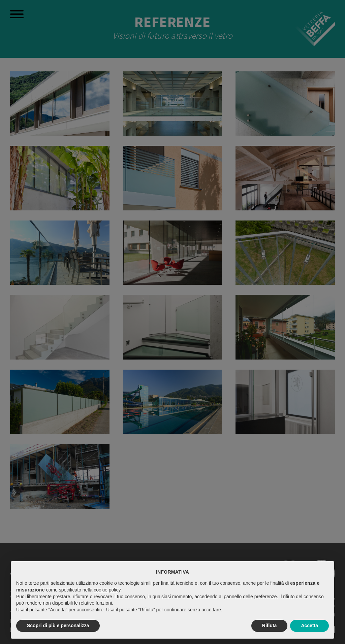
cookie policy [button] (107, 590)
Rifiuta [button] (270, 625)
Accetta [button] (309, 625)
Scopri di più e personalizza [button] (58, 625)
